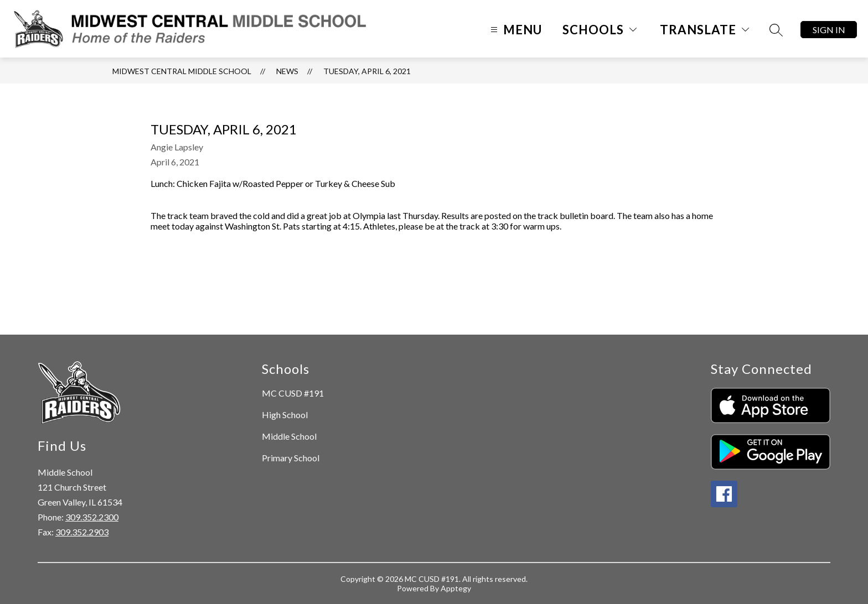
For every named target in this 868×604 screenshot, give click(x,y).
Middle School (289, 436)
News (287, 71)
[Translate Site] (704, 30)
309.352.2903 (82, 532)
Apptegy (456, 588)
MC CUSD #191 (293, 393)
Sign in (829, 30)
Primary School (291, 458)
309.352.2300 (92, 517)
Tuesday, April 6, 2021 (367, 71)
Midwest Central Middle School (182, 71)
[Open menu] (515, 30)
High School (285, 415)
